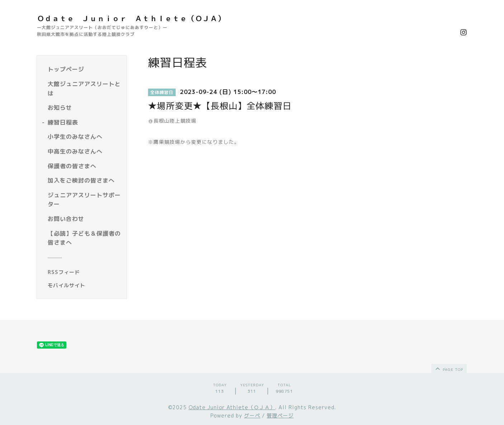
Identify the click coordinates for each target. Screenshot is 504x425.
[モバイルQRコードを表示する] (84, 285)
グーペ (252, 415)
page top (449, 368)
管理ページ (280, 415)
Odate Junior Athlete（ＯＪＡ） (232, 407)
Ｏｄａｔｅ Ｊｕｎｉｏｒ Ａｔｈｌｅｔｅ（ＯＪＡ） (131, 18)
